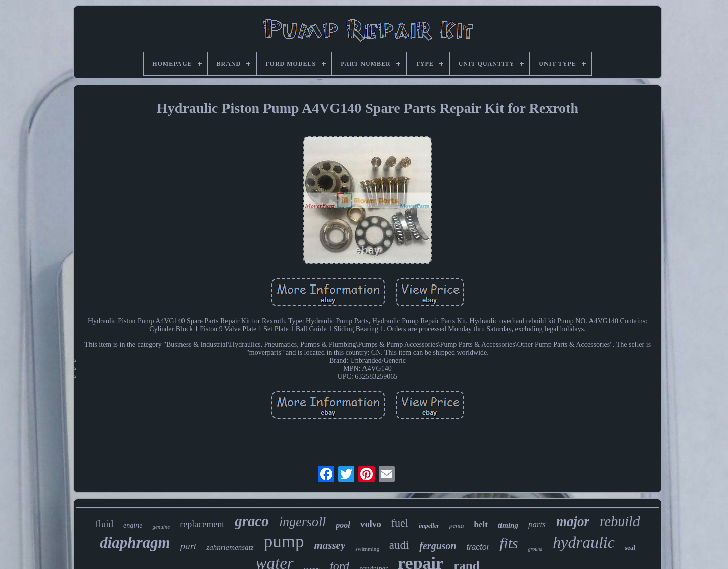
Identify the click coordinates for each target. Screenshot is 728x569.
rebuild (620, 521)
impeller (429, 526)
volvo (371, 524)
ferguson (438, 546)
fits (509, 543)
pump (284, 541)
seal (630, 548)
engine (133, 525)
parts (537, 524)
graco (252, 521)
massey (330, 545)
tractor (478, 547)
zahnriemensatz (230, 547)
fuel (400, 523)
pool (343, 525)
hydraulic (584, 542)
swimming (367, 549)
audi (399, 545)
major (573, 521)
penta (457, 525)
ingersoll (302, 522)
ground (536, 549)
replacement (202, 524)
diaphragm (135, 542)
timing (508, 525)
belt (481, 524)
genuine (161, 527)
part (189, 546)
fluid (104, 524)
